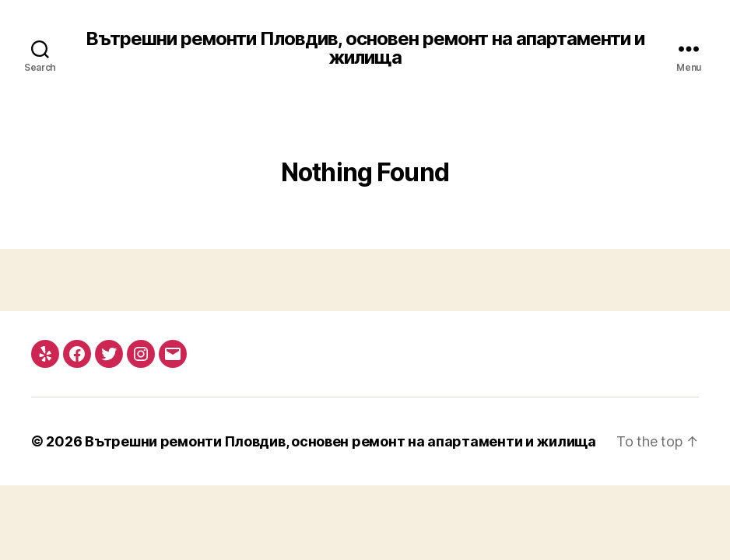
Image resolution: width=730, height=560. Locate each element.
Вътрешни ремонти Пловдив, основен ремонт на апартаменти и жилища (365, 48)
